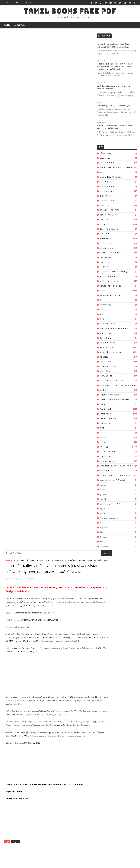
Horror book (106, 244)
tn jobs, (31, 70)
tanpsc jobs (106, 424)
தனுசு (102, 510)
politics (104, 320)
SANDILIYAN (106, 363)
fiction (103, 225)
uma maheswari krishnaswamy (116, 467)
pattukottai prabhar (110, 297)
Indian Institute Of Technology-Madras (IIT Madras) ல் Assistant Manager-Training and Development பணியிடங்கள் (115, 68)
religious (105, 358)
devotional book (108, 216)
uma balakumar (108, 462)
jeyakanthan (106, 249)
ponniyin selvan (108, 325)
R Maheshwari (107, 334)
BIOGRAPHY (106, 197)
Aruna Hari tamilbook (111, 178)
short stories (107, 372)
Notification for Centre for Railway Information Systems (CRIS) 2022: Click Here (44, 286)
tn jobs (104, 443)
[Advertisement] (50, 171)
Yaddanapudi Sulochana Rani (115, 476)
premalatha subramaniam (114, 330)
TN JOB (103, 439)
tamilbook (105, 415)
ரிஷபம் (103, 543)
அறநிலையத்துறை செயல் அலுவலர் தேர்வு (114, 107)
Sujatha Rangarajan (110, 396)
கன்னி (103, 491)
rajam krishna (108, 344)
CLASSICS (104, 207)
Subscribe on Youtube (77, 538)
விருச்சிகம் (105, 548)
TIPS (102, 429)
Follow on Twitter (77, 527)
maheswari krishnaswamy (114, 273)
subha (103, 391)
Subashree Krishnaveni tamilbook (118, 386)
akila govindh (107, 164)
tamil (103, 405)
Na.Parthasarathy (109, 282)
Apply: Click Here (14, 293)
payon (103, 301)
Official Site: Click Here (17, 300)
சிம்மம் (103, 500)
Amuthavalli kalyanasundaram (116, 169)
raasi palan (106, 339)
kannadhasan (107, 259)
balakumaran (107, 192)
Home (8, 2)
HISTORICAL (106, 240)
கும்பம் (103, 495)
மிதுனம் (104, 529)
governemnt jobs (109, 230)
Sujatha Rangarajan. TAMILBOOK (117, 401)
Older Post (88, 463)
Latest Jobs (106, 263)
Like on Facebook (77, 532)
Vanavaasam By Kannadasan (70, 583)
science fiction (108, 368)
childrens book (108, 202)
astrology (105, 183)
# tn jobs (15, 343)
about (17, 2)
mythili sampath (108, 278)
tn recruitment (108, 453)
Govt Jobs (105, 235)
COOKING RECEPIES (110, 211)
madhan (104, 268)
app (102, 173)
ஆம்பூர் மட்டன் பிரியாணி (112, 481)
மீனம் (102, 533)
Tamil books (106, 410)
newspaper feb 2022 (110, 287)
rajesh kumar (107, 349)
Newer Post (11, 463)
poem (103, 311)
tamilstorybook (108, 420)
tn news (104, 448)
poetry (103, 315)
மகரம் (103, 524)
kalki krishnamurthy (111, 254)
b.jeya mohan (107, 187)
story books (106, 377)
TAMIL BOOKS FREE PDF (70, 11)
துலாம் (103, 514)
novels (103, 292)
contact (27, 2)
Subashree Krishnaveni (112, 382)
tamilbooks (20, 25)
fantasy (104, 221)
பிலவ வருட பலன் (109, 519)
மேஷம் (103, 538)
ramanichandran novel (112, 353)
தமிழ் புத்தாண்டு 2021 (110, 505)
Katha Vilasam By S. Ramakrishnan (74, 589)
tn (101, 434)
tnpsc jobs (105, 458)
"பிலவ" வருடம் (107, 154)
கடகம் (103, 486)
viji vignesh (106, 472)
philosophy (106, 306)
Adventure (105, 159)
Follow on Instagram (77, 544)
